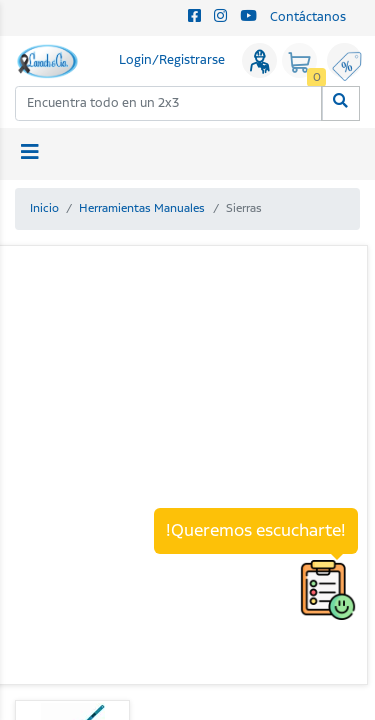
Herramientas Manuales (142, 208)
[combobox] (169, 103)
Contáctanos (308, 17)
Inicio (44, 208)
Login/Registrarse (172, 60)
